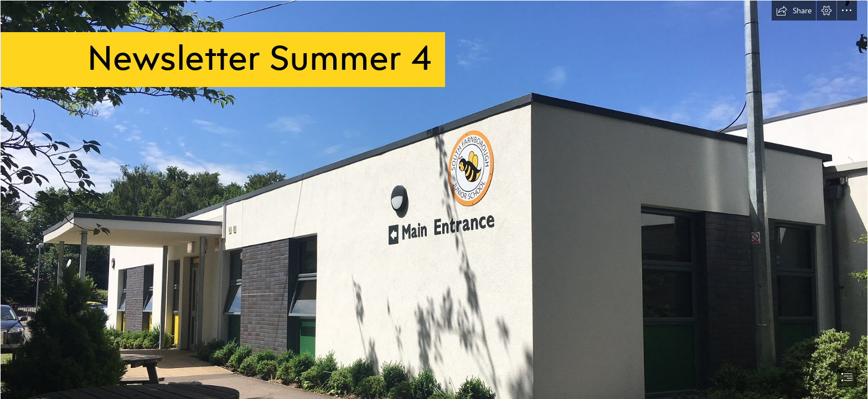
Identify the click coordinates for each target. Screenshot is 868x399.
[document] (434, 199)
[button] (794, 11)
